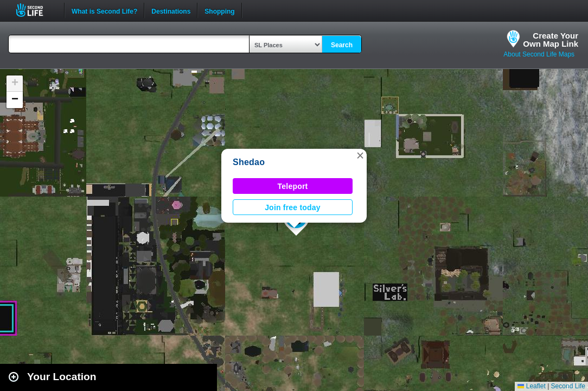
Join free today (293, 207)
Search (342, 45)
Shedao (249, 162)
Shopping (219, 10)
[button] (360, 155)
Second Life (36, 10)
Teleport (293, 186)
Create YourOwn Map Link (551, 40)
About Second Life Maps (539, 54)
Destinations (171, 10)
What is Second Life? (104, 10)
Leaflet (531, 386)
